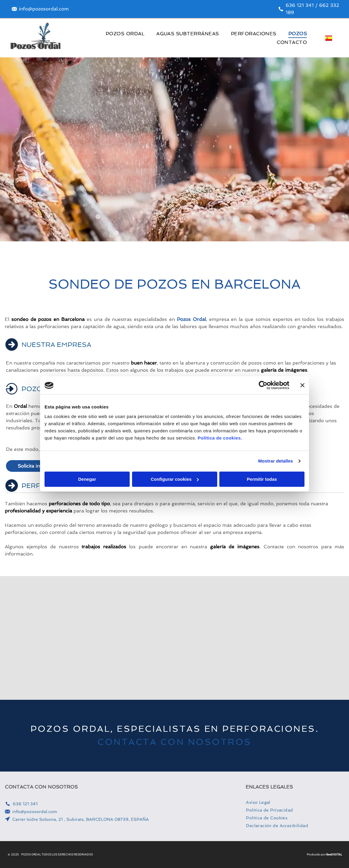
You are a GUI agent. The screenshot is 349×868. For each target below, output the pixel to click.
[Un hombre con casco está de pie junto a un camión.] (132, 638)
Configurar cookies (175, 479)
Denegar (87, 479)
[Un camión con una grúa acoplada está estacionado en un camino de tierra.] (48, 638)
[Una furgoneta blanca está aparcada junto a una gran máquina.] (301, 638)
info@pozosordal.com (35, 812)
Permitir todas (262, 479)
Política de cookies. (220, 438)
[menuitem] (125, 34)
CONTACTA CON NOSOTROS (174, 742)
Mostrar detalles (276, 461)
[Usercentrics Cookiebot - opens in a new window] (263, 385)
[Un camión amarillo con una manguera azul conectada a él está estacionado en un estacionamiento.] (217, 638)
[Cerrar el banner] (302, 385)
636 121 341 (25, 804)
